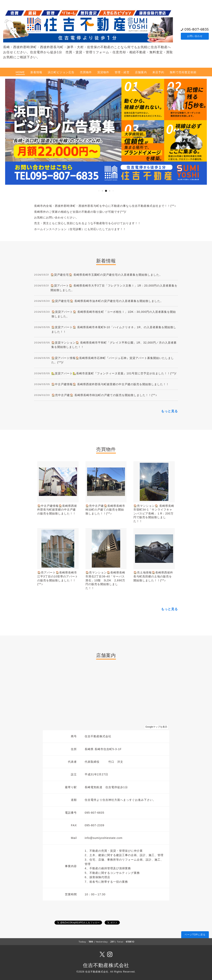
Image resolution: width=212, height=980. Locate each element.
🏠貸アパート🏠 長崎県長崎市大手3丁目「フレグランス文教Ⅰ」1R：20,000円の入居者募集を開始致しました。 (114, 288)
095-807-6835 (197, 29)
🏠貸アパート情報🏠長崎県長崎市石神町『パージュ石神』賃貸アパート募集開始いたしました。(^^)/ (113, 360)
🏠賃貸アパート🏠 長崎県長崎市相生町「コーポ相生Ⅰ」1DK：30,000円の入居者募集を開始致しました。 (114, 314)
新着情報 (36, 72)
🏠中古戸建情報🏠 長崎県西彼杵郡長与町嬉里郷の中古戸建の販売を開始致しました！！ (110, 384)
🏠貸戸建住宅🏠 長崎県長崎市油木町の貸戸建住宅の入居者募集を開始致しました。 (107, 301)
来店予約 (158, 72)
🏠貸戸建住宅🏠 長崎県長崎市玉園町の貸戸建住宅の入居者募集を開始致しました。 (106, 275)
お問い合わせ (195, 36)
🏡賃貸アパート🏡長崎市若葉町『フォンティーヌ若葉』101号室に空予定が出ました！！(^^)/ (114, 373)
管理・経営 (122, 72)
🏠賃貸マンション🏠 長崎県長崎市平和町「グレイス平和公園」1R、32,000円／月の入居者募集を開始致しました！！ (114, 345)
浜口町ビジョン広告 (61, 72)
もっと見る (169, 411)
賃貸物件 (103, 72)
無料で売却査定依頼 (183, 72)
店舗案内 (141, 72)
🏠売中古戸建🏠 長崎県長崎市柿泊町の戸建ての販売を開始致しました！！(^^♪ (104, 395)
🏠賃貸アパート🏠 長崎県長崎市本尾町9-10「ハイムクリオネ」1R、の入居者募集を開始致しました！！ (114, 329)
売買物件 (86, 72)
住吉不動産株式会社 (106, 965)
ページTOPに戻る (195, 935)
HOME (20, 72)
